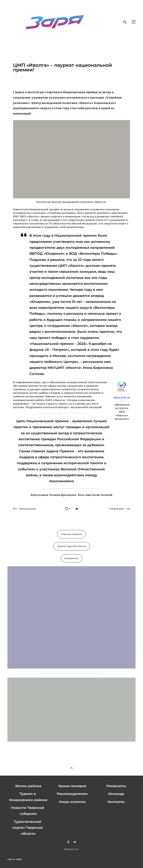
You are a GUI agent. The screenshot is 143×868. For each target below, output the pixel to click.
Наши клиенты (72, 802)
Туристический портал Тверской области (28, 828)
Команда (116, 794)
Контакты (116, 802)
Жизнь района (28, 786)
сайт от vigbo (15, 859)
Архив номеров (72, 786)
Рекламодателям (72, 794)
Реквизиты (116, 786)
